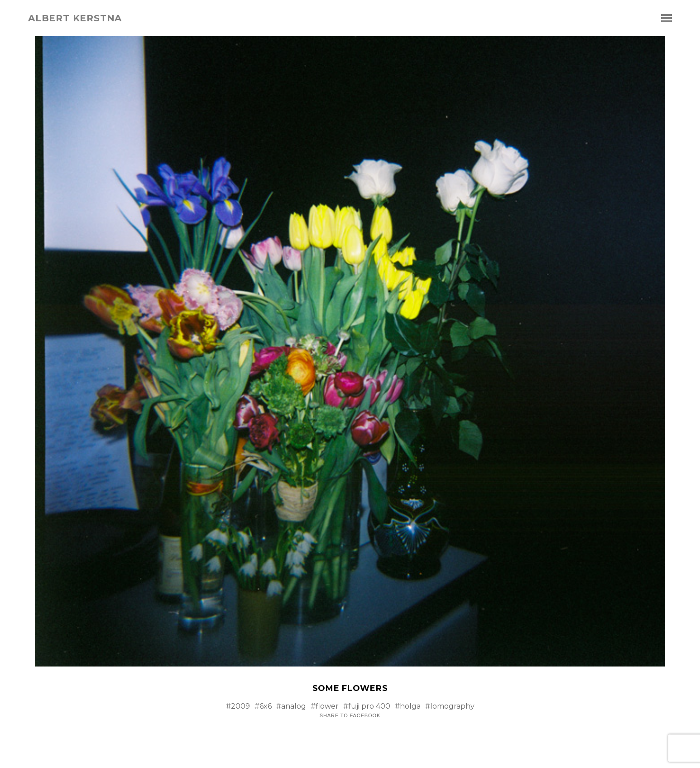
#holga (408, 706)
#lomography (450, 706)
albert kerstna (75, 18)
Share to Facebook (350, 716)
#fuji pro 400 (367, 706)
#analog (291, 706)
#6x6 (263, 706)
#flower (325, 706)
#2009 (238, 706)
